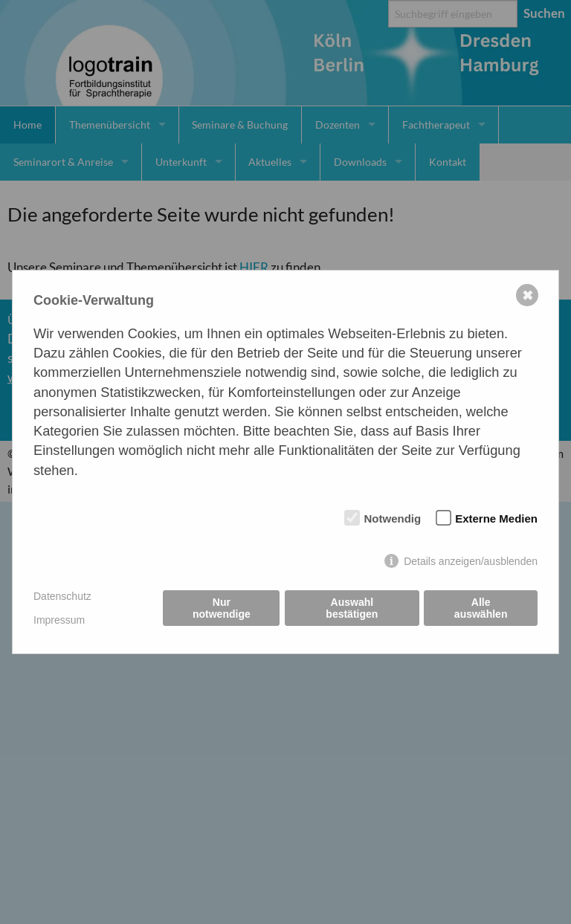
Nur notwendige (222, 609)
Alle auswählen (481, 609)
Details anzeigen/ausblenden (471, 561)
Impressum (59, 620)
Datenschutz (62, 596)
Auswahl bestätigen (352, 609)
